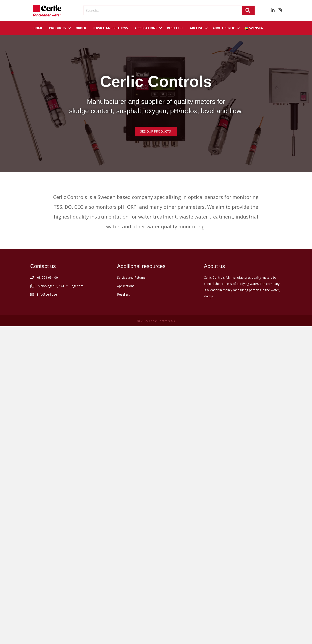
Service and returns (110, 28)
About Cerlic (224, 28)
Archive (196, 28)
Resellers (175, 28)
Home (38, 28)
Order (81, 28)
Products (58, 28)
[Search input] (162, 10)
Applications (146, 28)
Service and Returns (131, 277)
